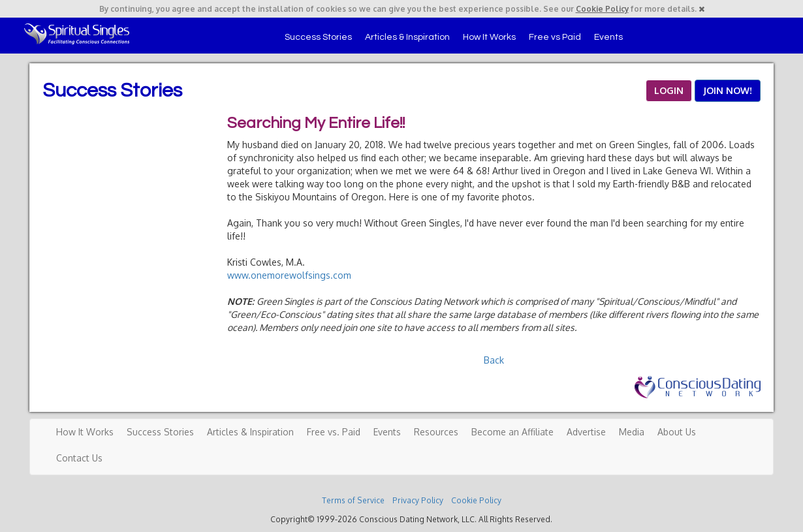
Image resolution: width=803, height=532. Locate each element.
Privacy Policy (418, 500)
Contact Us (79, 458)
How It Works (489, 37)
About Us (677, 432)
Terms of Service (353, 500)
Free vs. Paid (334, 432)
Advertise (586, 432)
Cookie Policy (602, 9)
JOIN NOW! (728, 90)
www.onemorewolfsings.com (289, 275)
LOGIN (669, 90)
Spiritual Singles (77, 34)
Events (608, 37)
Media (632, 432)
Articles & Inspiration (407, 37)
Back (494, 360)
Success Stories (318, 37)
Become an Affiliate (512, 432)
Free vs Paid (555, 37)
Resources (436, 432)
